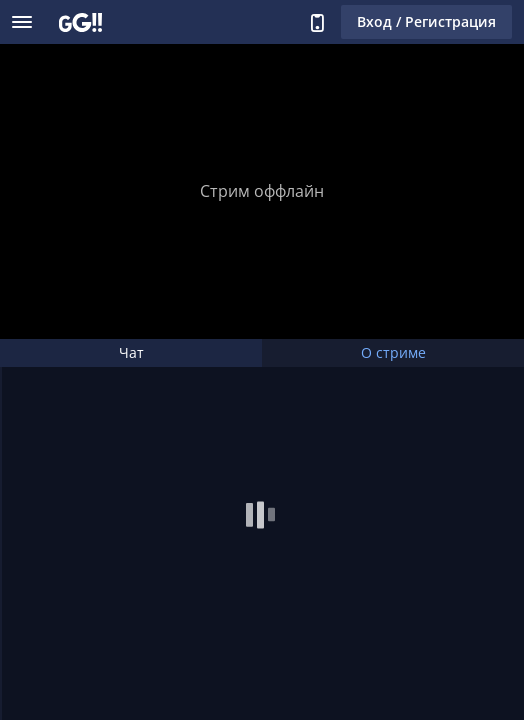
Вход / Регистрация (426, 21)
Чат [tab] (131, 352)
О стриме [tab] (393, 352)
